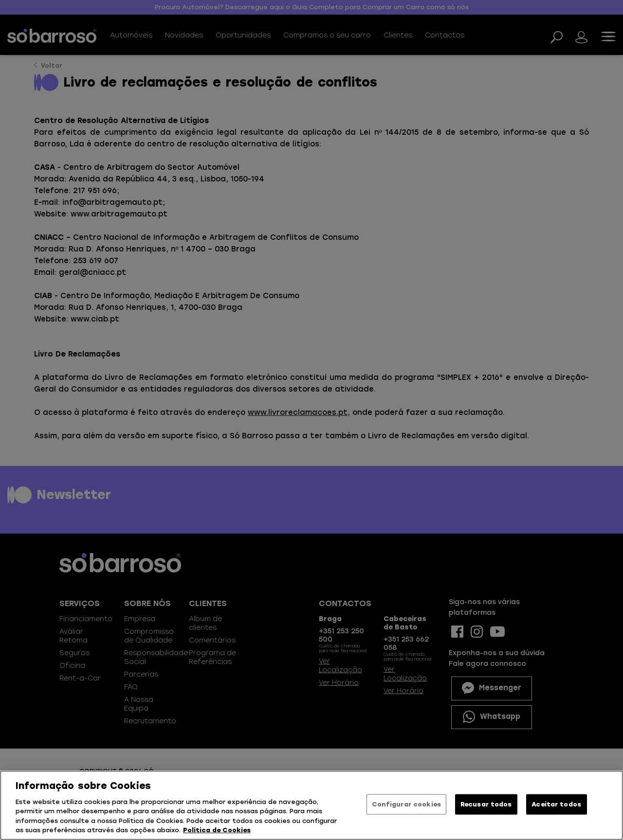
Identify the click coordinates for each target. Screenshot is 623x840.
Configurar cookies (406, 804)
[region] (311, 805)
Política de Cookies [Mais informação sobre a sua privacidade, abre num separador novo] (217, 830)
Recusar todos (486, 804)
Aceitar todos (556, 804)
